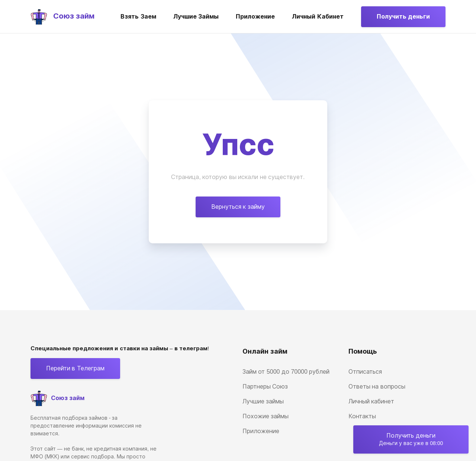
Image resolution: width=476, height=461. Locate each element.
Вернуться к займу (238, 207)
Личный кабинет (318, 17)
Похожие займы (266, 416)
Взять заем (138, 17)
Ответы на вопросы (377, 387)
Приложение (255, 17)
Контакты (362, 416)
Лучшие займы (196, 17)
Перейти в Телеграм (75, 368)
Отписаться (365, 372)
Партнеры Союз (265, 387)
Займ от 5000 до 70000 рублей (286, 372)
